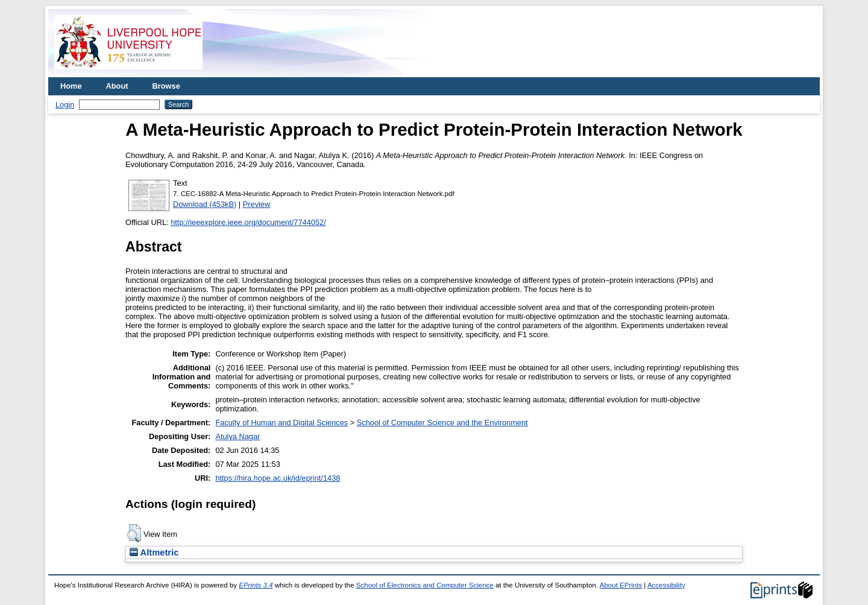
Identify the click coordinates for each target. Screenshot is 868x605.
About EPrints (621, 585)
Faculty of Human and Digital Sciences (281, 423)
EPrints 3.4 (256, 585)
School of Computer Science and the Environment (442, 423)
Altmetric (154, 553)
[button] (134, 533)
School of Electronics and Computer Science (425, 585)
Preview (257, 204)
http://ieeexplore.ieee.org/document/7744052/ (248, 222)
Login (65, 105)
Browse (166, 86)
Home (71, 86)
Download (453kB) (205, 204)
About (117, 86)
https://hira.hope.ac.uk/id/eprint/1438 (278, 478)
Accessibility (666, 585)
